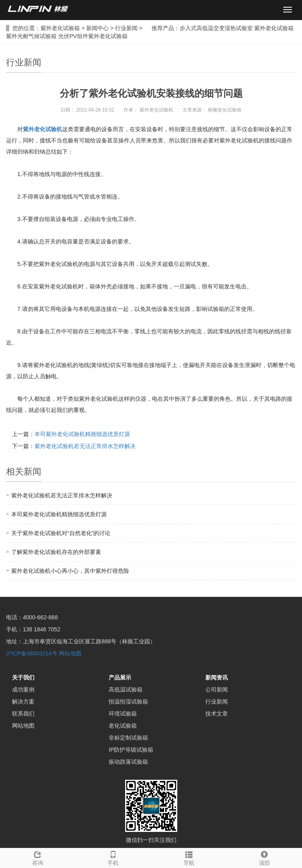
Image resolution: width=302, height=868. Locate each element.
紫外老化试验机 (43, 129)
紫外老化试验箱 (60, 28)
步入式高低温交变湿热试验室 (216, 28)
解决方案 (23, 702)
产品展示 (120, 677)
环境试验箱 (123, 714)
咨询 (38, 857)
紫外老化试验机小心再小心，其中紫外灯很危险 (70, 571)
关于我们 (23, 677)
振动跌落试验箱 (128, 762)
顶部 (264, 857)
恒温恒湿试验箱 (128, 702)
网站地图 (70, 653)
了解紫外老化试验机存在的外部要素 (56, 552)
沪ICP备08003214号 (32, 653)
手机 (113, 857)
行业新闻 (126, 28)
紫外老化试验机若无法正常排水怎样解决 (85, 446)
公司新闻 (217, 690)
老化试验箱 (123, 726)
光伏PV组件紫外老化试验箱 (93, 36)
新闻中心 (97, 28)
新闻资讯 (217, 677)
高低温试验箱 (126, 690)
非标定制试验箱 (128, 738)
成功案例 (23, 690)
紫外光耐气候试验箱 (31, 36)
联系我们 (23, 714)
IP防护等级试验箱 (131, 750)
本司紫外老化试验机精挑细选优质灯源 (82, 434)
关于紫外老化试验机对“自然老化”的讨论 (61, 533)
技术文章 (217, 714)
